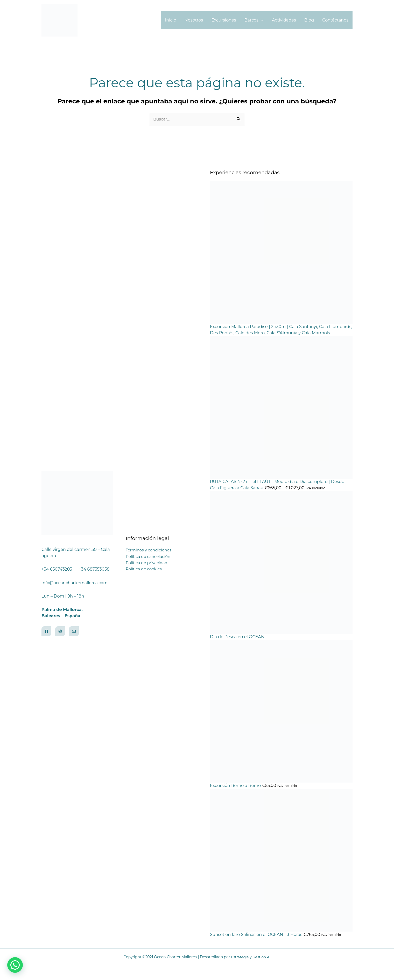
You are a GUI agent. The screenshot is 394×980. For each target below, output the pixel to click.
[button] (15, 965)
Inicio (171, 20)
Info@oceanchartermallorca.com (76, 583)
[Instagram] (60, 631)
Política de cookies (144, 569)
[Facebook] (46, 631)
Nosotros (194, 20)
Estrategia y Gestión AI (251, 957)
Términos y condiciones (149, 551)
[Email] (74, 631)
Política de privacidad (147, 563)
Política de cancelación (148, 557)
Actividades (284, 20)
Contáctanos (335, 20)
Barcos (251, 20)
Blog (309, 20)
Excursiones (224, 20)
